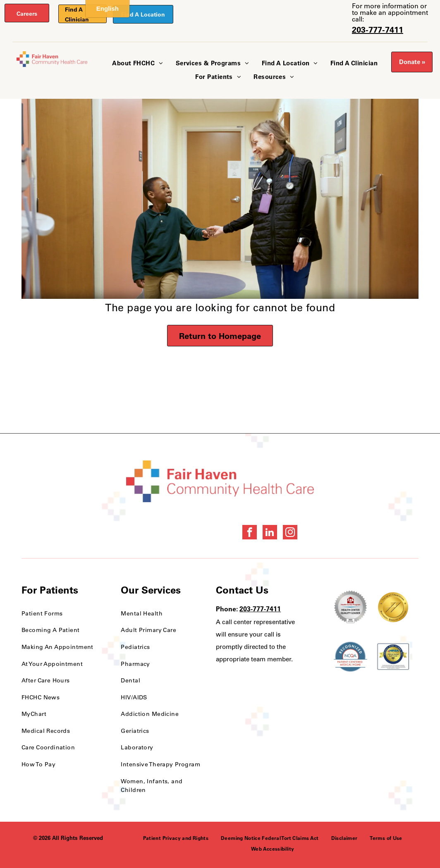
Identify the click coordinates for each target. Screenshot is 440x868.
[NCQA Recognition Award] (350, 657)
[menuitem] (137, 63)
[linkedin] (270, 533)
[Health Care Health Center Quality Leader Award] (350, 607)
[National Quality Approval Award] (393, 607)
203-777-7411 (378, 30)
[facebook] (250, 533)
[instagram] (290, 533)
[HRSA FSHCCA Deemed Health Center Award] (393, 657)
